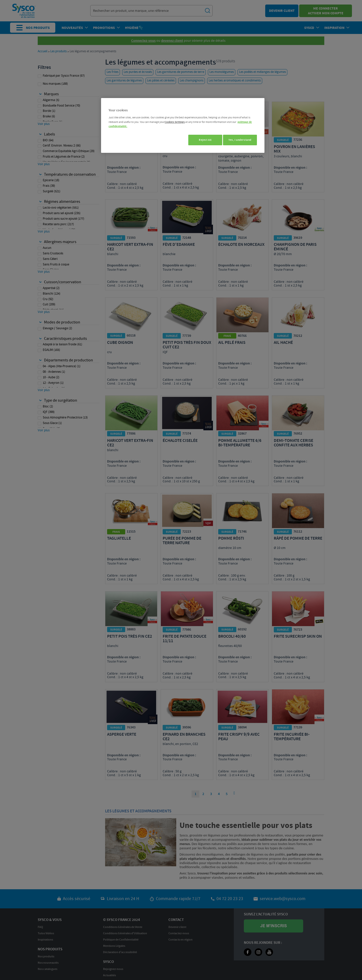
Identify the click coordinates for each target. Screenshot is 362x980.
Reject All (202, 140)
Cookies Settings (175, 122)
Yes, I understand (240, 140)
